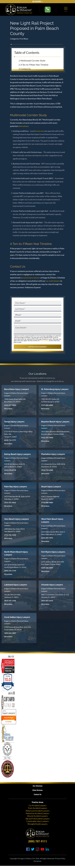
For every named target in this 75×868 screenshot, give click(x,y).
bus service (39, 131)
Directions (8, 409)
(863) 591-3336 (10, 601)
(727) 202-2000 (47, 405)
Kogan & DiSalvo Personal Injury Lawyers (16, 394)
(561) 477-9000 (10, 405)
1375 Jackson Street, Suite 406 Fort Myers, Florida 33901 (53, 563)
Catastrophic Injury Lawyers (37, 821)
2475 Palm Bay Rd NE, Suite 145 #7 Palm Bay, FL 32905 (17, 498)
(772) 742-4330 (10, 535)
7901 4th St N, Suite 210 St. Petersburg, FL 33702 (50, 400)
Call (48, 10)
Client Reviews (37, 790)
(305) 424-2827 (10, 633)
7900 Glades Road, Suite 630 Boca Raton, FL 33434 (15, 400)
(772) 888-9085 (47, 502)
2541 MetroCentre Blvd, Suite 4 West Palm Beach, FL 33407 (53, 533)
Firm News (24, 39)
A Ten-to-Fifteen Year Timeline (35, 65)
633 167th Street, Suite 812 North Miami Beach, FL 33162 (15, 566)
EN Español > (38, 2)
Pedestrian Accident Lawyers (37, 813)
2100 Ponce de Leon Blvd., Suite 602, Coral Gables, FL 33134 (18, 628)
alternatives (23, 126)
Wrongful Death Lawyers (37, 824)
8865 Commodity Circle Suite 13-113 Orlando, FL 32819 (55, 596)
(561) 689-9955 (47, 538)
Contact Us (26, 69)
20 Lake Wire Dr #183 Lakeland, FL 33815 (12, 596)
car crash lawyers (53, 281)
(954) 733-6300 (47, 470)
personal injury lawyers (30, 278)
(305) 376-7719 (10, 571)
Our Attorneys (38, 786)
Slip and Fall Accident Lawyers (38, 819)
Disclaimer (37, 861)
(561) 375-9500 (47, 438)
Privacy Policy (44, 341)
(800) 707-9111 (38, 841)
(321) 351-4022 (10, 502)
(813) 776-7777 (10, 440)
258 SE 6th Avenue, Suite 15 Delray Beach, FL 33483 (15, 465)
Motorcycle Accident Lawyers (38, 811)
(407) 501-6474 (47, 601)
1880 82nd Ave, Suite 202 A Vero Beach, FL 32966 (14, 530)
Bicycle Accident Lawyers (38, 816)
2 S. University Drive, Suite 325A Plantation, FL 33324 (53, 465)
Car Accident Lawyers (37, 805)
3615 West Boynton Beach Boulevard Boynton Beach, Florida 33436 (55, 433)
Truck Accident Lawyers (37, 808)
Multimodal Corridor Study (33, 61)
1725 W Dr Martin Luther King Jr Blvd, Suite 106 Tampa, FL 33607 (18, 434)
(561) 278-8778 (10, 470)
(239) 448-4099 (47, 568)
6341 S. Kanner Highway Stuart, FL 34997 (50, 498)
